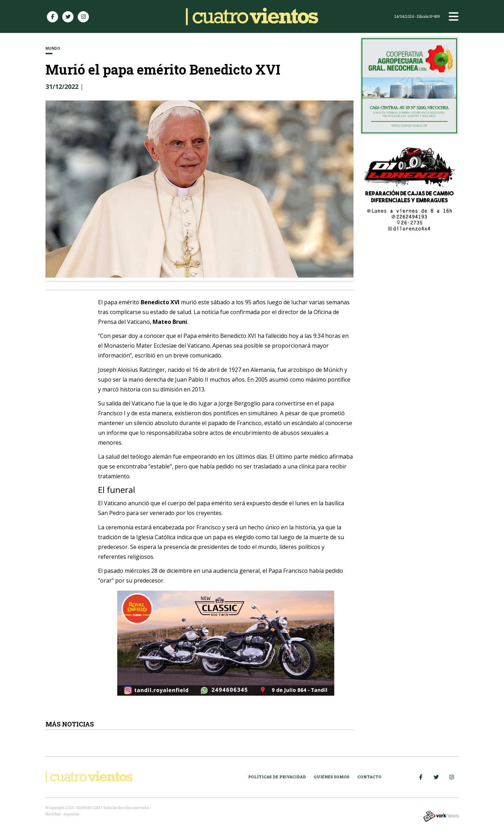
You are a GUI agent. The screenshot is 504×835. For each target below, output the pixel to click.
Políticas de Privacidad (277, 777)
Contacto (369, 777)
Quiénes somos (331, 777)
